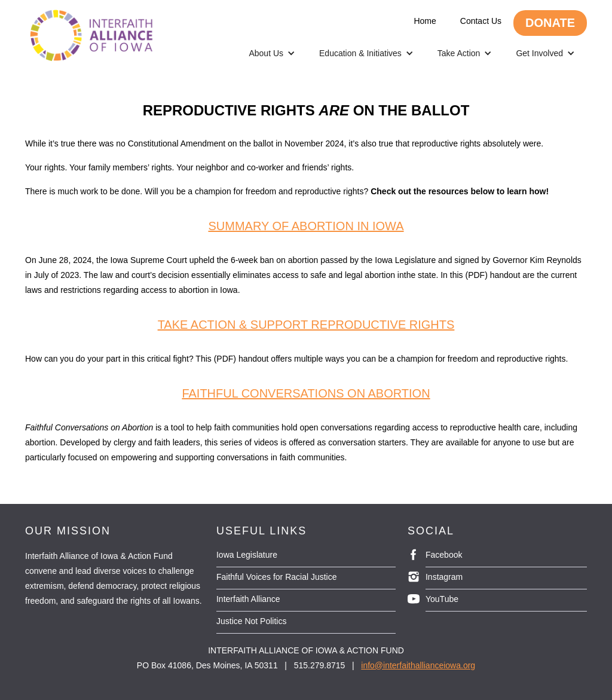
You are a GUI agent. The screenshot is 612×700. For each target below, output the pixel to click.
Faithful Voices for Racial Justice (277, 577)
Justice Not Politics (251, 621)
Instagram (444, 577)
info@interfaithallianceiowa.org (418, 665)
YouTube (442, 599)
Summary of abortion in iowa (306, 226)
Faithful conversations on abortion (306, 393)
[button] (272, 53)
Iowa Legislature (247, 555)
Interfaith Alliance (248, 599)
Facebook (444, 555)
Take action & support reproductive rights (306, 325)
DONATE (550, 23)
